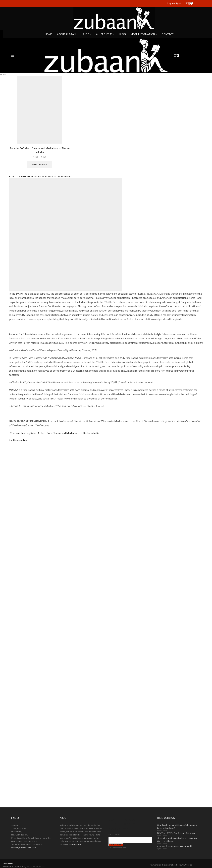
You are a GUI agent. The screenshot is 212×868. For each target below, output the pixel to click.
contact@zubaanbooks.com (24, 848)
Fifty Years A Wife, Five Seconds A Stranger (176, 833)
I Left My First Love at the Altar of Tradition (176, 846)
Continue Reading (54, 433)
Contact (168, 34)
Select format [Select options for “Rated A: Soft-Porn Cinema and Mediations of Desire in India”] (40, 164)
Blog (123, 34)
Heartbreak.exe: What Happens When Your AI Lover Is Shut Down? (177, 827)
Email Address (116, 834)
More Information (144, 34)
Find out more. (75, 844)
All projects (105, 34)
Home (49, 34)
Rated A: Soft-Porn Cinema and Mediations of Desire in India (40, 150)
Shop (87, 34)
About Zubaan (67, 34)
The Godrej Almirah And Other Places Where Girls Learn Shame (177, 840)
